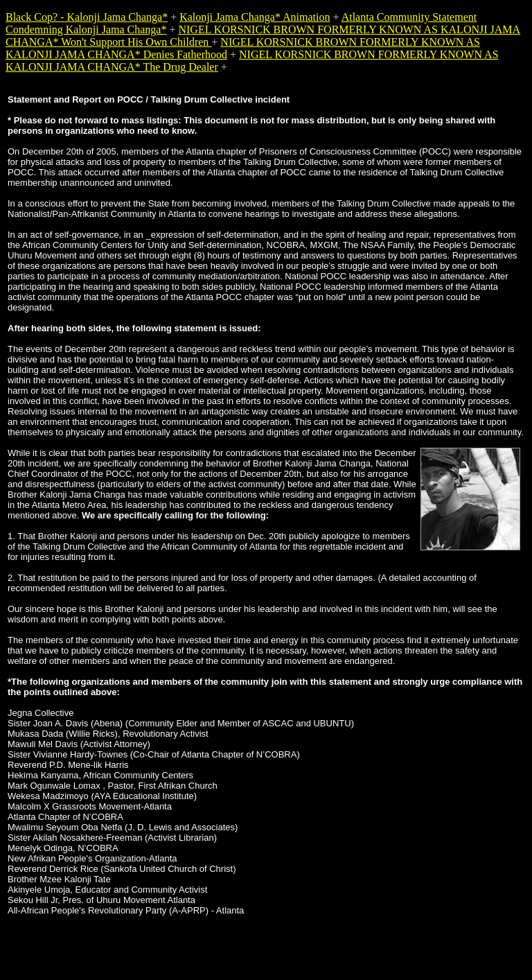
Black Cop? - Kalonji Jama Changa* (87, 17)
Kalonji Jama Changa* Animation (255, 17)
